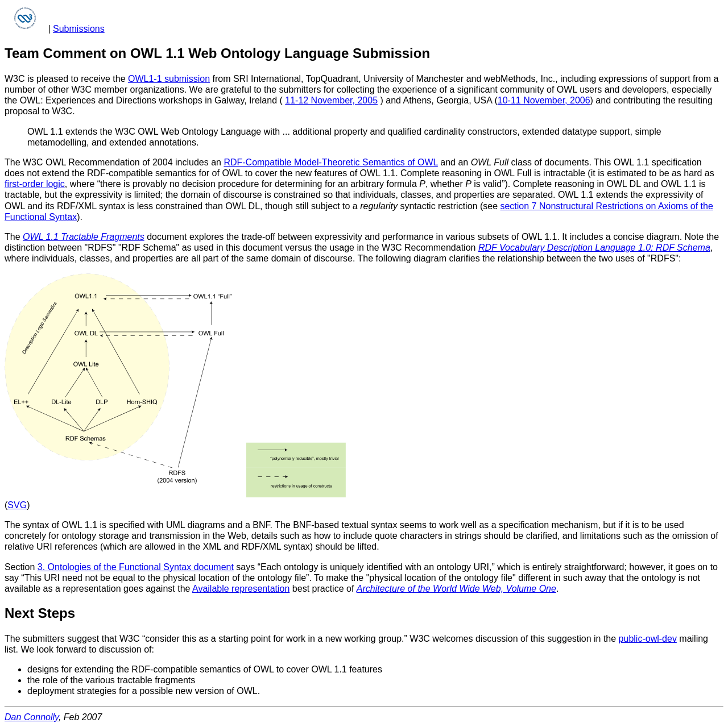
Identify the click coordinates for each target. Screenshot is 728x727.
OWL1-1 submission (169, 79)
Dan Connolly (32, 717)
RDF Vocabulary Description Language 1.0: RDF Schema (594, 248)
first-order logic (35, 184)
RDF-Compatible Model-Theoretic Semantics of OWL (330, 162)
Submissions (79, 29)
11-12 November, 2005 (331, 100)
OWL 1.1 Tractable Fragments (84, 237)
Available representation (241, 589)
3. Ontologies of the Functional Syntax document (136, 567)
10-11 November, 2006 (544, 100)
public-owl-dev (648, 639)
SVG (17, 505)
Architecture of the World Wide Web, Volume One (456, 589)
